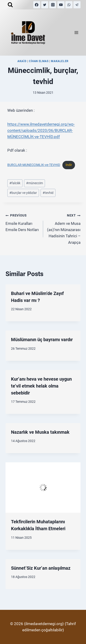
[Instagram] (53, 5)
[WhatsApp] (69, 5)
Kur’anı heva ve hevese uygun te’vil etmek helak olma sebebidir (41, 386)
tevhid (48, 193)
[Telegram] (77, 5)
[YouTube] (61, 5)
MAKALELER (60, 61)
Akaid (22, 61)
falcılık (15, 183)
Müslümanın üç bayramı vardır (42, 340)
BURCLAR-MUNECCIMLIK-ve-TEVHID (34, 165)
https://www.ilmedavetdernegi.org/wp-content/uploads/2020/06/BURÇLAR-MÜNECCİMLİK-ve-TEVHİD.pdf (41, 130)
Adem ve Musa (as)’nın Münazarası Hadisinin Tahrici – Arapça (64, 228)
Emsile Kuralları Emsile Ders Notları (22, 222)
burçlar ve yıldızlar (23, 193)
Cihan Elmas (39, 61)
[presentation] (43, 488)
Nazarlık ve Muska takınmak (40, 432)
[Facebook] (37, 5)
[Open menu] (76, 33)
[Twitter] (45, 5)
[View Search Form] (10, 5)
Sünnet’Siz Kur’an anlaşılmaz (41, 568)
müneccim (35, 183)
